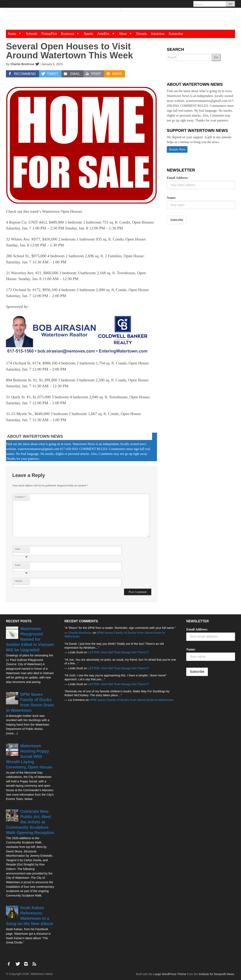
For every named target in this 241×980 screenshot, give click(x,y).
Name (21, 550)
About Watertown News (35, 436)
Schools (32, 34)
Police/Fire (49, 34)
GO (230, 4)
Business (71, 34)
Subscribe (176, 34)
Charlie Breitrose (22, 64)
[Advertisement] (197, 259)
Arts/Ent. (107, 34)
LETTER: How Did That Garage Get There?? (118, 652)
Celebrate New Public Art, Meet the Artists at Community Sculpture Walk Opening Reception (30, 822)
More (127, 34)
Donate (142, 34)
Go (216, 57)
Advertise (158, 34)
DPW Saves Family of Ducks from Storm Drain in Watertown (132, 700)
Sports (89, 34)
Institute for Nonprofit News (216, 974)
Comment (20, 497)
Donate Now (177, 149)
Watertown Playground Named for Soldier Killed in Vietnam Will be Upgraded (30, 639)
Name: (171, 198)
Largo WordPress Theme (170, 974)
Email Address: (178, 178)
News (16, 34)
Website (19, 581)
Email (21, 566)
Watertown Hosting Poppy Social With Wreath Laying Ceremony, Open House (29, 756)
